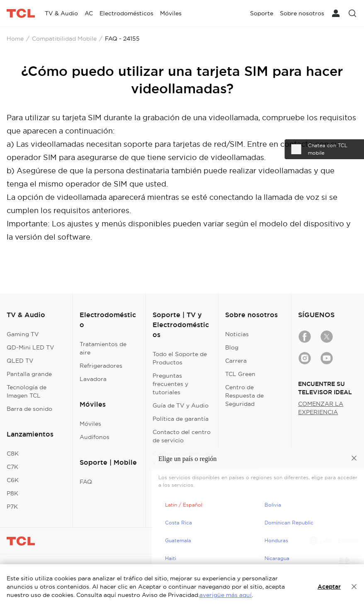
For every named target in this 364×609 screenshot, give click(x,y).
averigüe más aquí (226, 595)
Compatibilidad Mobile (64, 39)
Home (15, 39)
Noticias (237, 334)
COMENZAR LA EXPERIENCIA (321, 408)
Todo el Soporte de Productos (180, 358)
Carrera (236, 361)
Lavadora (93, 379)
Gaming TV (23, 334)
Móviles (90, 424)
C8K (13, 454)
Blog (232, 347)
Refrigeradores (101, 366)
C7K (12, 467)
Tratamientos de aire (103, 348)
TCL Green (240, 374)
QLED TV (20, 361)
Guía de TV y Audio (181, 405)
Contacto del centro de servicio (182, 436)
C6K (13, 480)
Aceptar (329, 587)
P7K (12, 507)
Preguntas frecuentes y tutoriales (170, 384)
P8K (12, 493)
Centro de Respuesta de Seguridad (244, 395)
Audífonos (95, 437)
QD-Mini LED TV (30, 347)
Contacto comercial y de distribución (181, 458)
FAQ (86, 482)
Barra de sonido (29, 409)
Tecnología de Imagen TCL (27, 391)
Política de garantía (181, 419)
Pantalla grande (29, 374)
